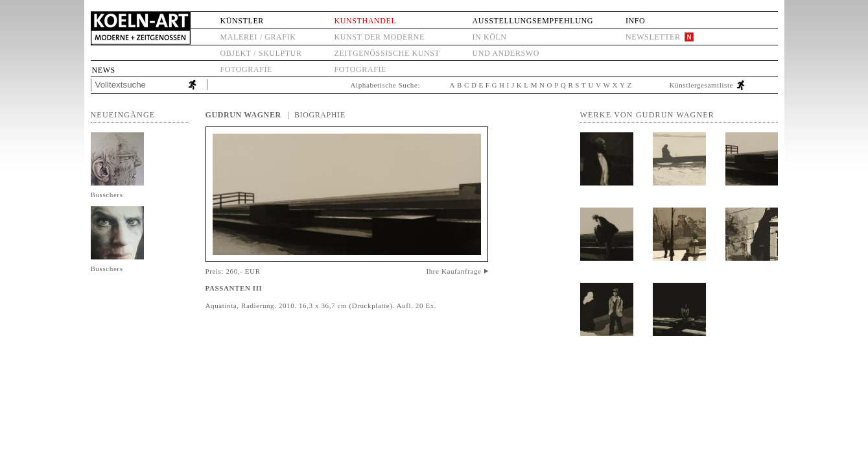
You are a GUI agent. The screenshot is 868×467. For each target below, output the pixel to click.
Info (635, 21)
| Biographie (317, 115)
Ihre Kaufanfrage (453, 271)
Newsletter (653, 37)
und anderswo (506, 53)
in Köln (489, 37)
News (104, 70)
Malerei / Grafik (258, 37)
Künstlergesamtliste (702, 85)
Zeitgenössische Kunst (387, 53)
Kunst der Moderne (380, 37)
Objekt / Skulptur (261, 53)
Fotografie (246, 69)
